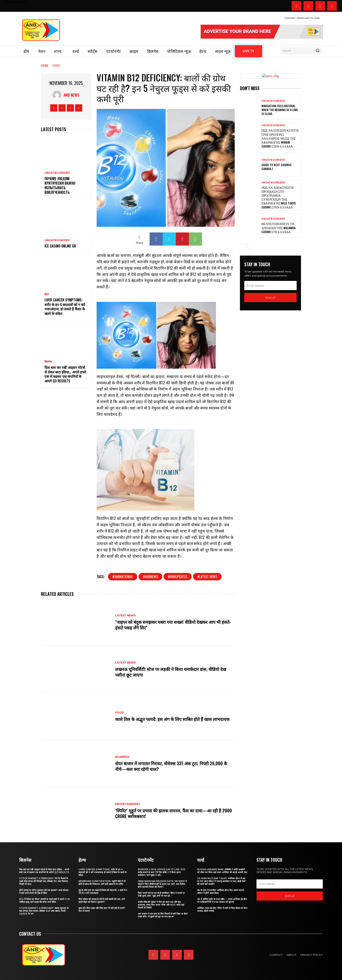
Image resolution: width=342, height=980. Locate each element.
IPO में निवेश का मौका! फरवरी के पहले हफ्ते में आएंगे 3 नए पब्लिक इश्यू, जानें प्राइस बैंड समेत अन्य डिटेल (44, 901)
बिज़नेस (48, 362)
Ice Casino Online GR (60, 246)
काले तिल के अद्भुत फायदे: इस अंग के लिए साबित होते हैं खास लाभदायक (172, 719)
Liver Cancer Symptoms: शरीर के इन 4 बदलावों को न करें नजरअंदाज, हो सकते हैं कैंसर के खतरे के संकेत (65, 307)
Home (45, 65)
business (122, 757)
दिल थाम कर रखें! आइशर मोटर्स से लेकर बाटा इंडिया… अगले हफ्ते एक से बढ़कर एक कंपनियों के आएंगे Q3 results (65, 374)
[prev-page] (243, 246)
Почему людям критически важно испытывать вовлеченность (60, 185)
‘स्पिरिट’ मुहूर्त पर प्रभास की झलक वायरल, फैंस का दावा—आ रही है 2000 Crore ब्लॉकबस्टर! (174, 813)
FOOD (56, 65)
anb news (71, 95)
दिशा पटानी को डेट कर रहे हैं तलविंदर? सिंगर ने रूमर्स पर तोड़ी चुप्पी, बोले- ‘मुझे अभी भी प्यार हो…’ (161, 894)
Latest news (125, 616)
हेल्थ (47, 294)
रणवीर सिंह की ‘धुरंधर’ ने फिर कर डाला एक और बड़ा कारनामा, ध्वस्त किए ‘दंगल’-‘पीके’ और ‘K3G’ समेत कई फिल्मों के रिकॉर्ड (161, 905)
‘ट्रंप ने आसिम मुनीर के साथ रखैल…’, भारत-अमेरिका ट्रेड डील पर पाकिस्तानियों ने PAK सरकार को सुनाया (222, 901)
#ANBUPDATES (178, 577)
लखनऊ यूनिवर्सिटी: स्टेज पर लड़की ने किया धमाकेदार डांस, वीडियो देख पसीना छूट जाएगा (171, 672)
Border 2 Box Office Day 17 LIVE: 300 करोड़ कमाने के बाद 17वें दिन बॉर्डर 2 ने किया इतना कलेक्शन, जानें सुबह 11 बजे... (162, 872)
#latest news (207, 577)
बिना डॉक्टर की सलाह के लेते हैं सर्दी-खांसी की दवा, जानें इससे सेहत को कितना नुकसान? (102, 901)
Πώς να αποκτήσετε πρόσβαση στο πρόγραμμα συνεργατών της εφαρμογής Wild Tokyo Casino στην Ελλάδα (279, 197)
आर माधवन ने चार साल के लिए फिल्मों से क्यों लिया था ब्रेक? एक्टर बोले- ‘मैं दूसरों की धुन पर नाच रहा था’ (163, 915)
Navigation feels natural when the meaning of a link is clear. (280, 110)
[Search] (318, 51)
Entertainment (128, 804)
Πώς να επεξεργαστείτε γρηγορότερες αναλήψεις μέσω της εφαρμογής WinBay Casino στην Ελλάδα (280, 138)
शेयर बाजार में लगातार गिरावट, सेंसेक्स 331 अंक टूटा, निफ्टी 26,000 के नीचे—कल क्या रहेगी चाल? (171, 766)
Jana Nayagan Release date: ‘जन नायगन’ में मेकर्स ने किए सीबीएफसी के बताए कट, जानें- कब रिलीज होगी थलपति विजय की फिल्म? (162, 884)
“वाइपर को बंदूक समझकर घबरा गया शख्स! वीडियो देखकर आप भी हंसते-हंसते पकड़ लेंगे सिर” (173, 625)
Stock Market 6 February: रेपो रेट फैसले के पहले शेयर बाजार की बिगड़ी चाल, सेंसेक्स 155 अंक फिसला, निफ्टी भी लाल (44, 881)
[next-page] (250, 246)
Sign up (270, 298)
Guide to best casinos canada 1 (276, 167)
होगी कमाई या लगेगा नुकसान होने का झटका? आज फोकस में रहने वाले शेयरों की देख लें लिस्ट (44, 892)
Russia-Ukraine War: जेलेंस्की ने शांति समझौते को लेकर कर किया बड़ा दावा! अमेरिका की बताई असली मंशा (222, 871)
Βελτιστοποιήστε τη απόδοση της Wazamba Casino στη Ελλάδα (279, 228)
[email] (270, 285)
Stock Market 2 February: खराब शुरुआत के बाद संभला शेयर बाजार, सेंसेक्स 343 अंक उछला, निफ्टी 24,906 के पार (44, 911)
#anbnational (123, 577)
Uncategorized (57, 173)
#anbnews (150, 577)
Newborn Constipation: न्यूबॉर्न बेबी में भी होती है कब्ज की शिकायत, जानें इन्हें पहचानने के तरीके (102, 883)
